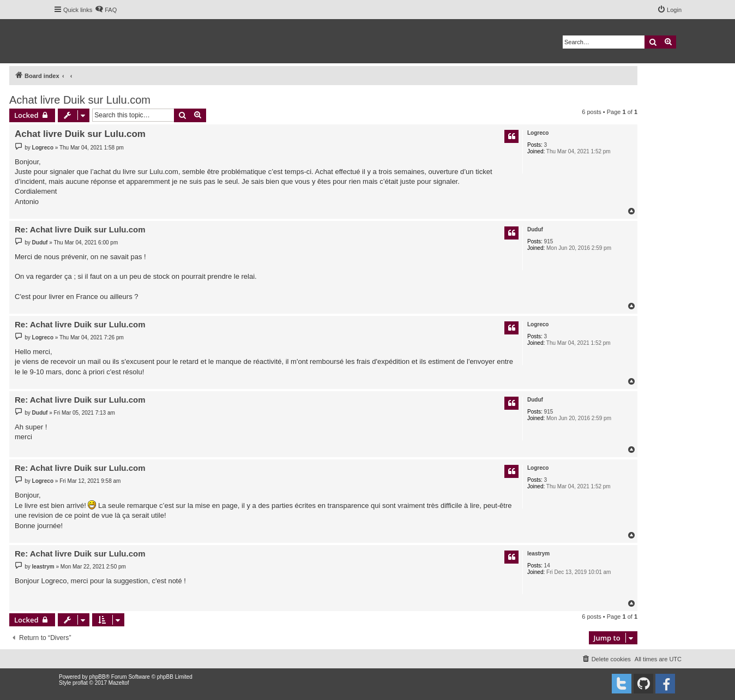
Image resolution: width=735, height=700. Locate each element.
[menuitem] (106, 10)
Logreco (538, 133)
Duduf (535, 229)
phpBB (98, 677)
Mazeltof (119, 683)
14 (547, 566)
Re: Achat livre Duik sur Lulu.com (80, 229)
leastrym (538, 554)
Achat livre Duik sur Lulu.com (80, 100)
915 (549, 241)
